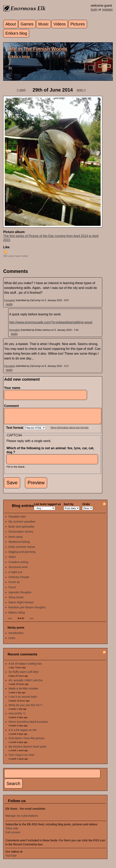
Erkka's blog (16, 33)
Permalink (9, 300)
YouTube (11, 859)
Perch (12, 590)
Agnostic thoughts (20, 595)
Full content (13, 835)
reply (9, 304)
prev (10, 621)
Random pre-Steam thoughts (27, 610)
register (108, 10)
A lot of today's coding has (25, 667)
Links (12, 641)
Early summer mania (22, 550)
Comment (12, 406)
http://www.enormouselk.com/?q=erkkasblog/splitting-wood (51, 322)
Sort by (69, 507)
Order (86, 507)
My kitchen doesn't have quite (27, 750)
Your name (12, 388)
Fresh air (14, 585)
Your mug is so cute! (22, 758)
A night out (15, 575)
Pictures (78, 24)
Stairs (12, 560)
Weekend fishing (19, 545)
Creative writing (18, 565)
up (6, 252)
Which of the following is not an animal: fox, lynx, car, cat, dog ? (50, 453)
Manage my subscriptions (22, 819)
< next (21, 90)
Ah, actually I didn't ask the (26, 683)
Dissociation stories (21, 535)
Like (6, 247)
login (94, 10)
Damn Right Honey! (21, 605)
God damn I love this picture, (27, 741)
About (11, 24)
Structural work (18, 570)
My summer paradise (22, 525)
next (32, 621)
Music (44, 24)
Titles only (12, 831)
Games (27, 24)
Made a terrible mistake (24, 691)
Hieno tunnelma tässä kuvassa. (29, 725)
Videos (60, 24)
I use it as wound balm (23, 700)
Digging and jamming (22, 555)
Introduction (16, 636)
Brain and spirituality (22, 530)
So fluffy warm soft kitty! (24, 675)
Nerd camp (16, 540)
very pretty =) (17, 716)
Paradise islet (17, 520)
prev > (81, 90)
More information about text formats (70, 431)
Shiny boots (16, 600)
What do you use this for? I (26, 708)
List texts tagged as (47, 507)
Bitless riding (17, 616)
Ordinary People (19, 580)
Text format (15, 431)
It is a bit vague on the (23, 733)
